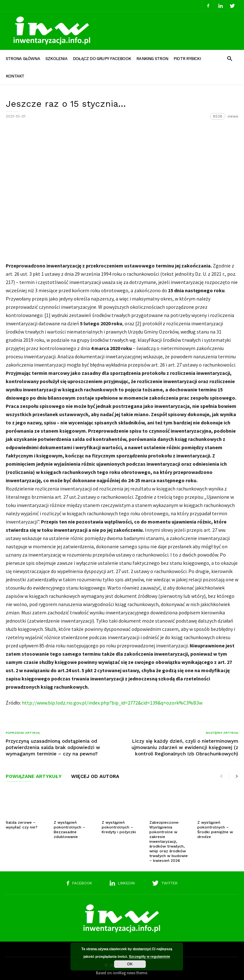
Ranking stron (152, 59)
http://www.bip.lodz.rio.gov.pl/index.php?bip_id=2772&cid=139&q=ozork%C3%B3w (112, 701)
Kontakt (15, 76)
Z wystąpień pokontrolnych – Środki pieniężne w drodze (215, 828)
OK (130, 964)
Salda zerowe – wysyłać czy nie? (22, 823)
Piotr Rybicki (187, 59)
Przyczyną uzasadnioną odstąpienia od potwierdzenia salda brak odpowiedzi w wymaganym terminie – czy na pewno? (53, 746)
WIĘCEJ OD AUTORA (95, 775)
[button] (230, 58)
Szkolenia (56, 59)
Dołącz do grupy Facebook (102, 59)
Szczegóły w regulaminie (150, 956)
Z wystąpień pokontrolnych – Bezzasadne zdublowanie (69, 828)
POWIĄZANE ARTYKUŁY (34, 775)
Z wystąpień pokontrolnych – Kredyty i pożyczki (119, 825)
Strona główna (23, 59)
